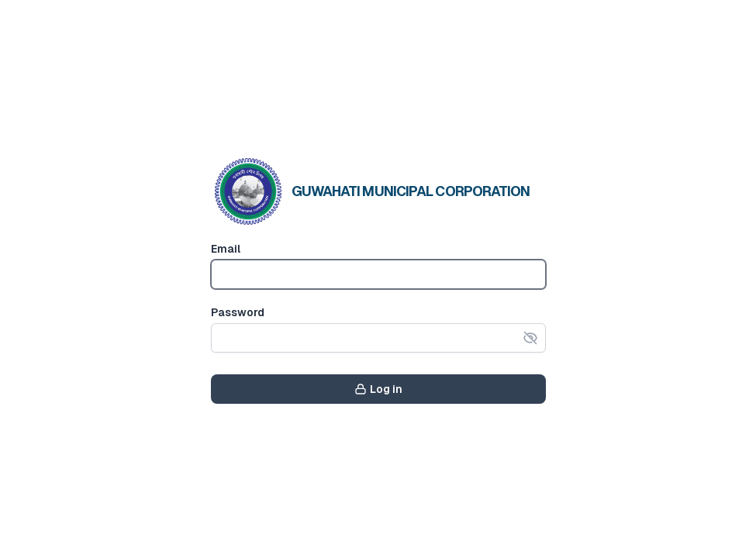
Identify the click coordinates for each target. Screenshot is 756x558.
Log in (378, 389)
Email (226, 249)
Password (238, 312)
